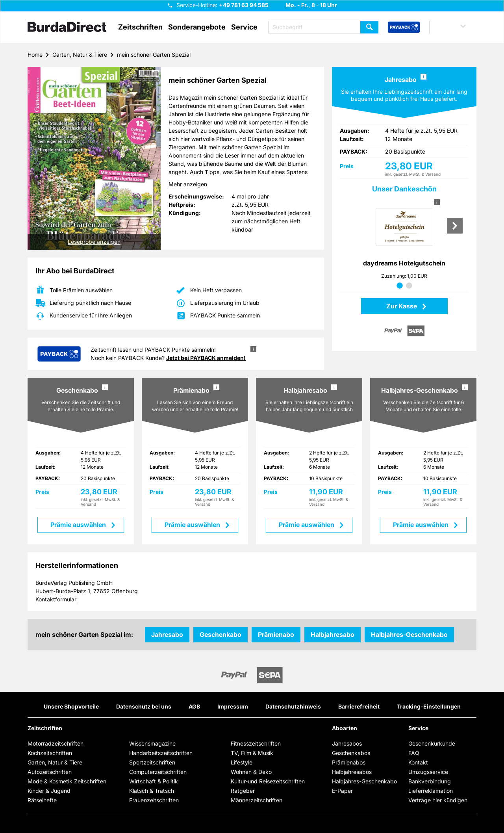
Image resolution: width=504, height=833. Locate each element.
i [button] (423, 76)
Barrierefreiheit (359, 706)
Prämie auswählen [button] (79, 525)
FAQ (414, 753)
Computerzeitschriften (158, 772)
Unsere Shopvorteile (71, 706)
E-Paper (342, 791)
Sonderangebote (197, 27)
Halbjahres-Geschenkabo (409, 634)
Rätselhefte (42, 800)
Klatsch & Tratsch (152, 791)
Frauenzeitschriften (154, 800)
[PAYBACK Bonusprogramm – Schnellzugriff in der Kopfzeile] (404, 28)
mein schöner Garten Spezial (154, 55)
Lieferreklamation (431, 791)
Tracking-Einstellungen (429, 706)
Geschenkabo (220, 634)
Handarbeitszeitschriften (161, 753)
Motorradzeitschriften (56, 743)
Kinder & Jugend (49, 791)
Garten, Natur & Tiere (80, 55)
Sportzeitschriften (152, 762)
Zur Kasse (402, 306)
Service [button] (244, 27)
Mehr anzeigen (188, 184)
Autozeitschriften (50, 772)
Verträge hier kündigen (438, 800)
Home (35, 55)
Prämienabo (276, 634)
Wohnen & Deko (251, 772)
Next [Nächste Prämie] (455, 226)
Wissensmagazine (152, 743)
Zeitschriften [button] (140, 27)
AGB (194, 706)
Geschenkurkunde (432, 743)
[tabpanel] (404, 241)
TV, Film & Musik (252, 753)
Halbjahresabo (333, 634)
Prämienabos (349, 762)
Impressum (233, 706)
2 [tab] (409, 286)
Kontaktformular (56, 599)
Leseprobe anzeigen (94, 242)
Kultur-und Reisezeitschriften (268, 781)
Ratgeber (243, 791)
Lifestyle (242, 762)
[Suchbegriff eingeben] (323, 27)
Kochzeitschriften (50, 753)
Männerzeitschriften (257, 800)
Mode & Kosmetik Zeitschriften (67, 781)
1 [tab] (400, 286)
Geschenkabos (351, 753)
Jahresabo (167, 634)
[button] (455, 27)
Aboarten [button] (345, 728)
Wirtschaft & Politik (154, 781)
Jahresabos (347, 743)
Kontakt (418, 762)
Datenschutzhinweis (293, 706)
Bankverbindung (430, 781)
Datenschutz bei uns (144, 706)
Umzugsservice (428, 772)
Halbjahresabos (352, 772)
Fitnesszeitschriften (256, 743)
